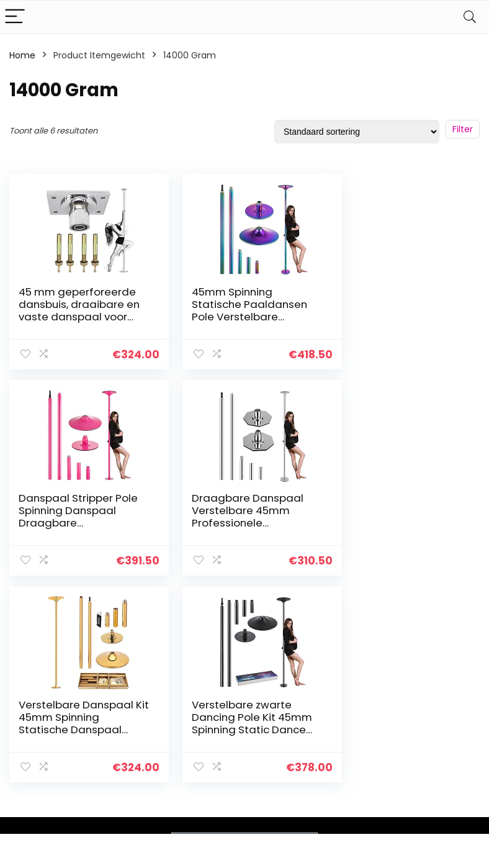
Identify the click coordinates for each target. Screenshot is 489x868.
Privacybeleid (437, 730)
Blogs (344, 782)
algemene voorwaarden (437, 753)
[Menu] (15, 17)
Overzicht (354, 747)
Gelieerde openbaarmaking (446, 781)
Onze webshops (367, 799)
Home (22, 55)
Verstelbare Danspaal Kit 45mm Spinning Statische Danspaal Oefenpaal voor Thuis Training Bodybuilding (238, 522)
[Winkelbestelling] (357, 132)
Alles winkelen (362, 764)
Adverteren (357, 816)
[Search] (470, 17)
